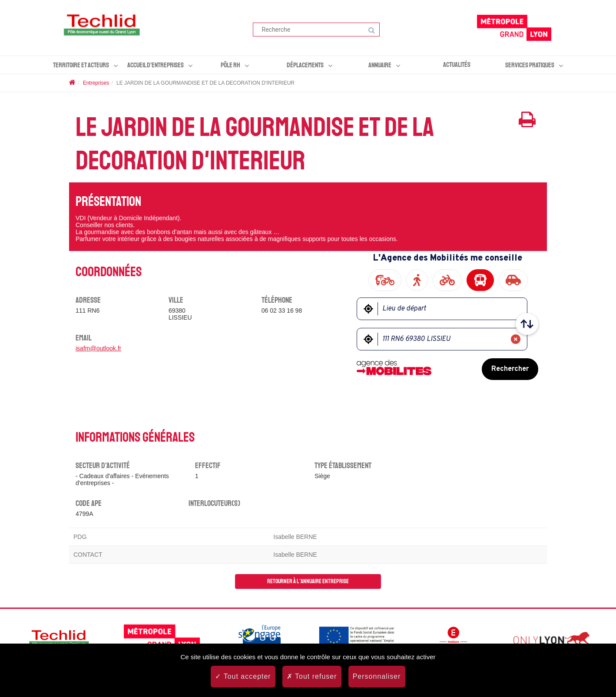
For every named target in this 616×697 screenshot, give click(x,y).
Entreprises (96, 83)
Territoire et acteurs (81, 65)
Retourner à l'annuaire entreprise (308, 581)
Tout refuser (312, 676)
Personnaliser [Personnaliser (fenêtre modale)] (377, 676)
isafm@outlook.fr (98, 348)
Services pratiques (530, 65)
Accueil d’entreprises (156, 65)
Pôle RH (230, 65)
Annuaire (380, 65)
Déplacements (305, 65)
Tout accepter (243, 676)
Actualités (457, 65)
